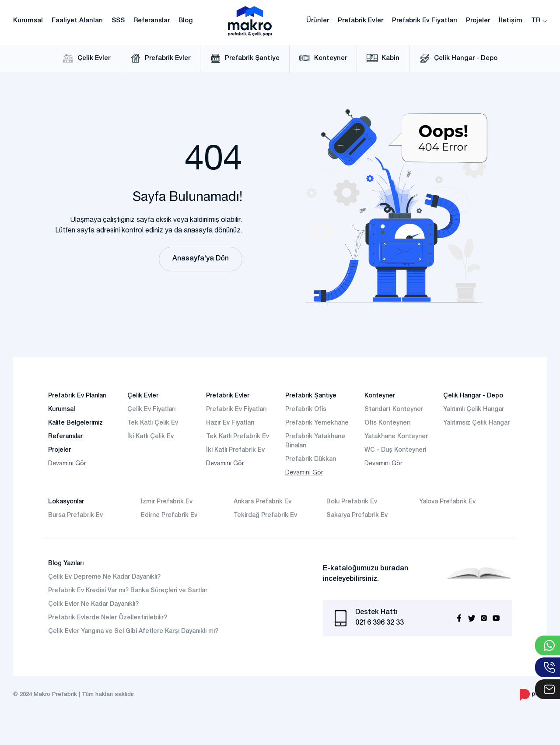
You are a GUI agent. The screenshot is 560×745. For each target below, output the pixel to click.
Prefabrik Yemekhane (317, 423)
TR (539, 21)
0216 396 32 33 (380, 623)
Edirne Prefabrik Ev (169, 516)
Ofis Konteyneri (387, 423)
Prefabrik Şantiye (245, 58)
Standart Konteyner (394, 410)
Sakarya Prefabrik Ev (357, 516)
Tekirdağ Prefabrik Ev (265, 516)
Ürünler (318, 21)
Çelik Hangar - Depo (458, 58)
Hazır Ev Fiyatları (230, 423)
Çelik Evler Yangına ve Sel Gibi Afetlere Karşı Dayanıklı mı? (133, 632)
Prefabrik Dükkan (311, 460)
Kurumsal (28, 21)
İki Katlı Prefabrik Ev (235, 450)
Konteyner (323, 58)
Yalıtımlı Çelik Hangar (474, 410)
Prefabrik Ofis (306, 410)
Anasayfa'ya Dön (201, 259)
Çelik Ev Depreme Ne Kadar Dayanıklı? (104, 577)
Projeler (478, 21)
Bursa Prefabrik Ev (75, 516)
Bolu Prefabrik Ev (352, 502)
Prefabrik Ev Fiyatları (425, 21)
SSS (118, 21)
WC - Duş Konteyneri (395, 450)
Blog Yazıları (66, 564)
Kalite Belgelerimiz (75, 423)
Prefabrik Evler (360, 21)
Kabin (383, 58)
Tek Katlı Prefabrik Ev (238, 437)
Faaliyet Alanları (77, 21)
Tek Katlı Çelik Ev (153, 423)
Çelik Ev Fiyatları (151, 410)
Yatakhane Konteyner (396, 437)
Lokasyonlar (66, 502)
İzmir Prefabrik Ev (167, 502)
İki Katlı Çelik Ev (150, 437)
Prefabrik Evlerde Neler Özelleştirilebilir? (108, 618)
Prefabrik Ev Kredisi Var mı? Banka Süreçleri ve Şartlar (128, 591)
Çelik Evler (86, 58)
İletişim (511, 21)
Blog (186, 21)
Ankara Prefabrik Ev (262, 502)
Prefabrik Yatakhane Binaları (315, 441)
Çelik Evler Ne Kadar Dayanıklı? (93, 604)
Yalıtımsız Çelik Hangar (476, 423)
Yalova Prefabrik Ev (447, 502)
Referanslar (152, 21)
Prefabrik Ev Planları (77, 396)
